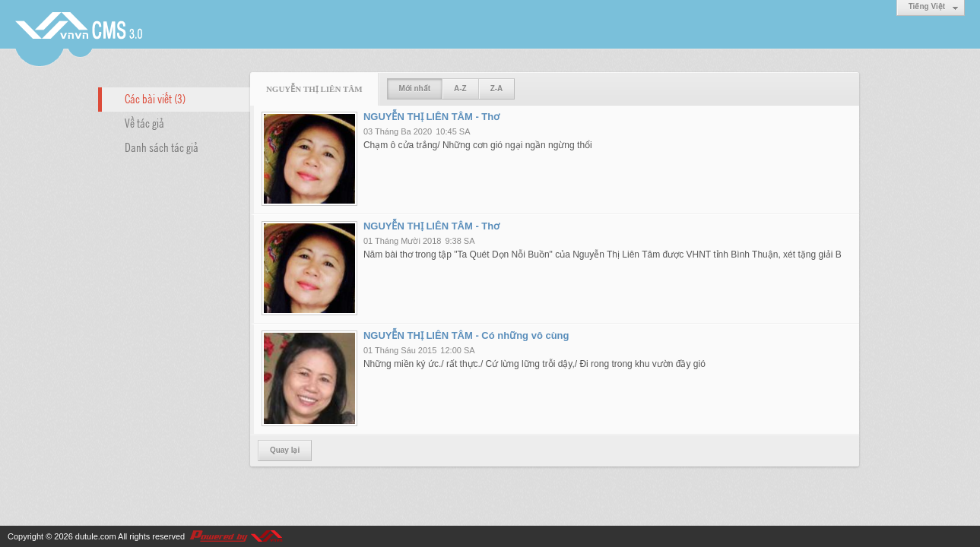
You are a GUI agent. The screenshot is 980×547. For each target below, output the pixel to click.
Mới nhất (415, 89)
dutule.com (96, 536)
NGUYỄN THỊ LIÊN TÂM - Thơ (431, 117)
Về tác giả (144, 122)
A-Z (460, 89)
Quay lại (285, 450)
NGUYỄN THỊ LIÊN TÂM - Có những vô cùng (466, 335)
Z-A (497, 89)
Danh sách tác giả (162, 147)
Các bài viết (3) (155, 98)
